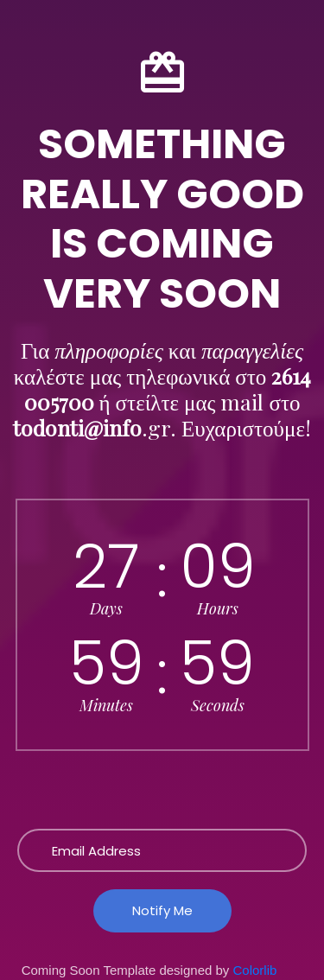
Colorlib (255, 970)
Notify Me (162, 910)
